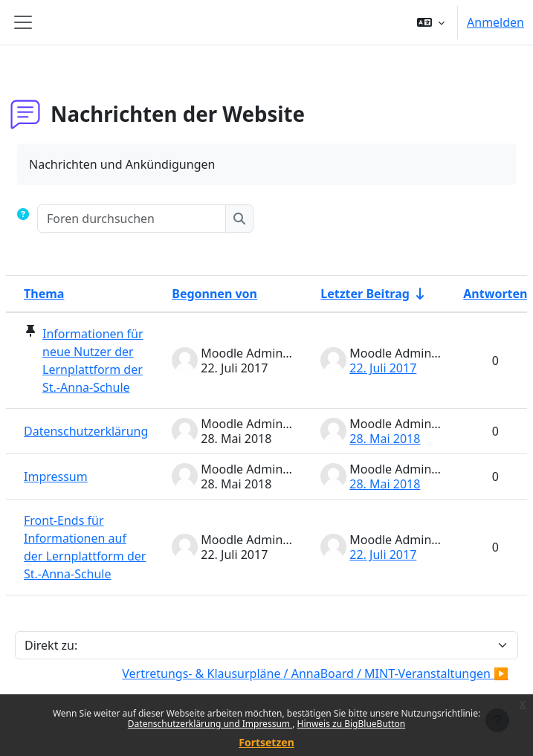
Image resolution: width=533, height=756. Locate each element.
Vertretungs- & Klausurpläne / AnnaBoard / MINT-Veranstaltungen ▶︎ (315, 673)
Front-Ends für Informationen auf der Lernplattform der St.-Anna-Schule (85, 547)
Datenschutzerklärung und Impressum (210, 724)
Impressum (56, 476)
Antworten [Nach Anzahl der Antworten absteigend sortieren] (495, 294)
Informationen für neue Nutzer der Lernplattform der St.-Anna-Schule (93, 361)
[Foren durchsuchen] (132, 219)
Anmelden (495, 22)
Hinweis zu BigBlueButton (351, 724)
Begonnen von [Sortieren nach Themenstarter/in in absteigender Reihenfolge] (214, 294)
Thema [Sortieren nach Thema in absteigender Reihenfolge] (44, 294)
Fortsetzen (266, 742)
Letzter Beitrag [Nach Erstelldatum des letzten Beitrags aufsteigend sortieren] (365, 294)
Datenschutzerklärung (86, 431)
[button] (431, 22)
